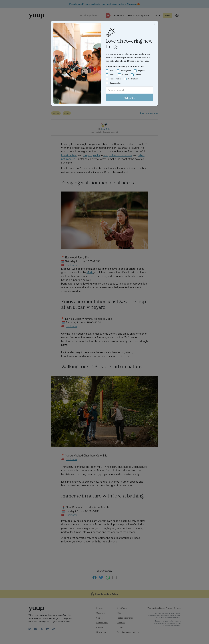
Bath (112, 70)
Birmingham (126, 70)
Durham (138, 75)
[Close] (155, 24)
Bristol (112, 75)
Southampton (115, 83)
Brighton (141, 70)
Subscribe (130, 98)
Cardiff (125, 75)
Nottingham (133, 79)
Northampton (115, 79)
